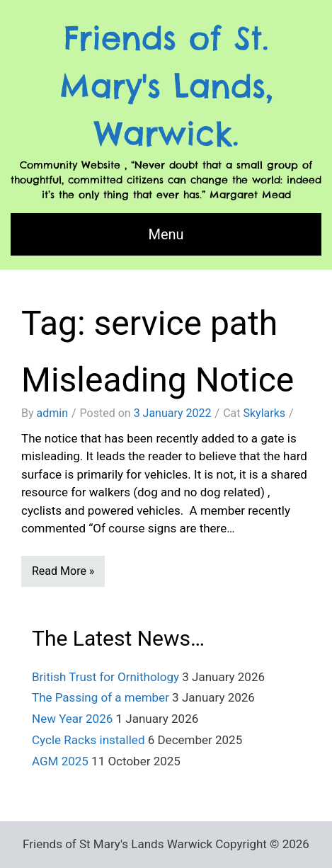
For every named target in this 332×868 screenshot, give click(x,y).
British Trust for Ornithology (105, 677)
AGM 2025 (60, 761)
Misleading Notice (158, 380)
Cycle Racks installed (88, 740)
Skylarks (264, 413)
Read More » (63, 571)
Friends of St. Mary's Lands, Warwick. (166, 86)
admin (52, 413)
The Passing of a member (101, 697)
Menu (166, 234)
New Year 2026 (72, 719)
